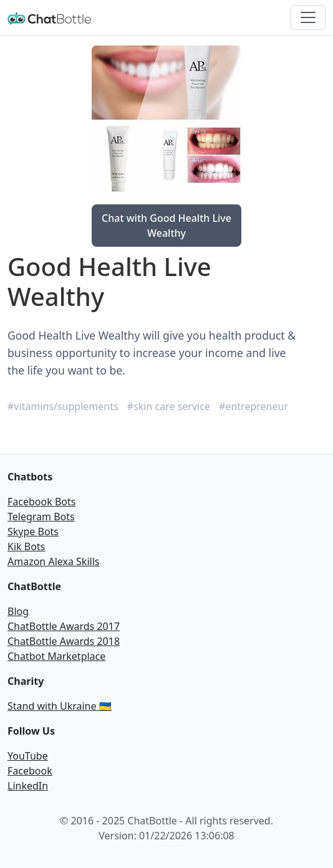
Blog (18, 611)
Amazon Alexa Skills (53, 561)
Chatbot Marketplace (56, 656)
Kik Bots (26, 546)
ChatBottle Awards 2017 (64, 626)
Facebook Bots (41, 502)
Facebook (30, 771)
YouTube (28, 756)
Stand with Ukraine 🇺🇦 (60, 706)
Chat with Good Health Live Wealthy (166, 226)
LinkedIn (28, 786)
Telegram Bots (41, 517)
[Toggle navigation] (308, 17)
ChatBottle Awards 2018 (64, 641)
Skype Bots (33, 532)
